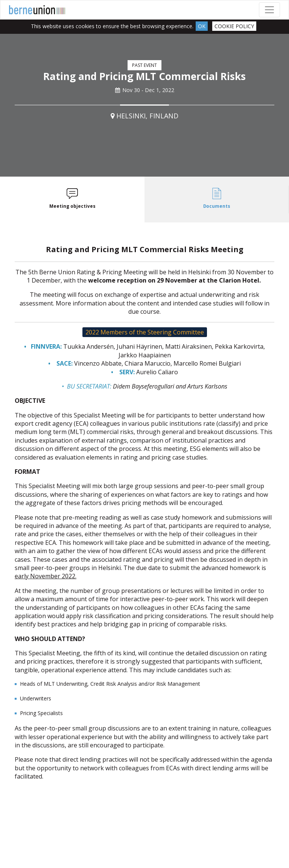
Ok (202, 26)
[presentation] (72, 200)
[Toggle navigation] (269, 10)
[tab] (72, 200)
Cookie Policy (234, 26)
